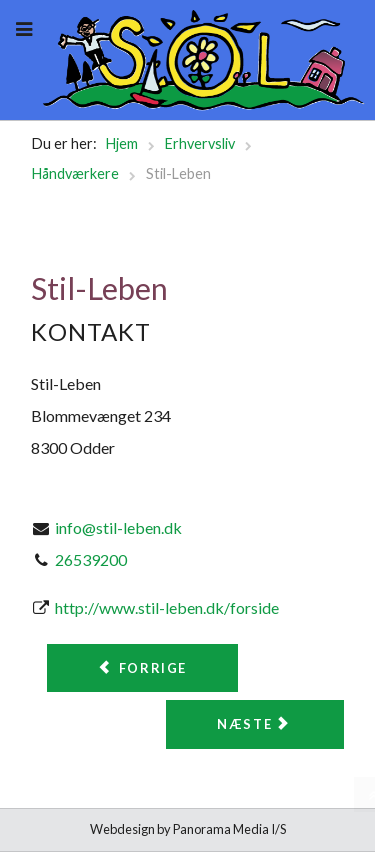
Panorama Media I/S (229, 829)
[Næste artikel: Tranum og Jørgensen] (255, 724)
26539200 (91, 559)
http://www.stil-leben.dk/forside (167, 607)
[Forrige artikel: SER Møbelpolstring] (142, 668)
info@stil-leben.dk (118, 527)
